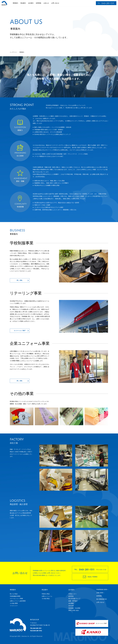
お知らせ (46, 3)
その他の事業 (14, 603)
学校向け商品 (46, 594)
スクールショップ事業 (16, 599)
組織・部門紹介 (73, 601)
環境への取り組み (74, 610)
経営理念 (71, 596)
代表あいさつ (72, 594)
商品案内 (23, 3)
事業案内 (15, 3)
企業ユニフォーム (47, 596)
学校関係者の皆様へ (102, 589)
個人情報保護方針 (102, 599)
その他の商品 (46, 599)
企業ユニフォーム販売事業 (18, 601)
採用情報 (39, 3)
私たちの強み (14, 594)
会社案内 (31, 3)
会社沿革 (71, 606)
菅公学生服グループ (74, 599)
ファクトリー (14, 606)
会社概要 (71, 603)
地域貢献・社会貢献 (74, 608)
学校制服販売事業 (15, 596)
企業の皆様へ (100, 593)
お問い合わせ (55, 3)
